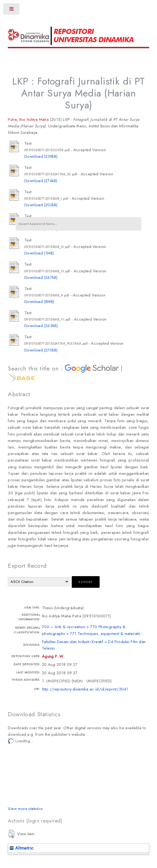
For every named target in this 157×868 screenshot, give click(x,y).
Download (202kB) (41, 205)
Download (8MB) (39, 301)
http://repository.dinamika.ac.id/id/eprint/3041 (85, 689)
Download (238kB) (41, 156)
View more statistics (25, 809)
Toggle (12, 10)
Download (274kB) (41, 181)
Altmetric (22, 848)
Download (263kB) (41, 326)
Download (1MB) (39, 253)
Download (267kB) (41, 277)
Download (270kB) (41, 350)
